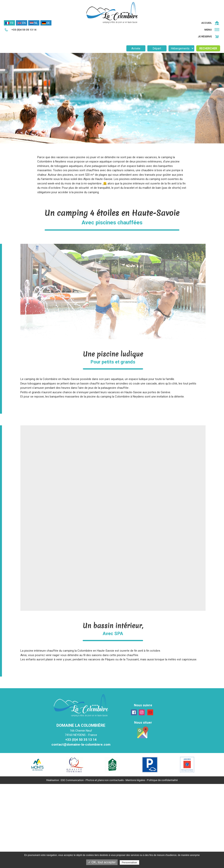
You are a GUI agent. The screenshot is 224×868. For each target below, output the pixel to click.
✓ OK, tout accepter (102, 862)
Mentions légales (135, 780)
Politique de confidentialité (162, 780)
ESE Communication (72, 780)
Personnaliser (129, 862)
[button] (212, 30)
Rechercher (208, 48)
